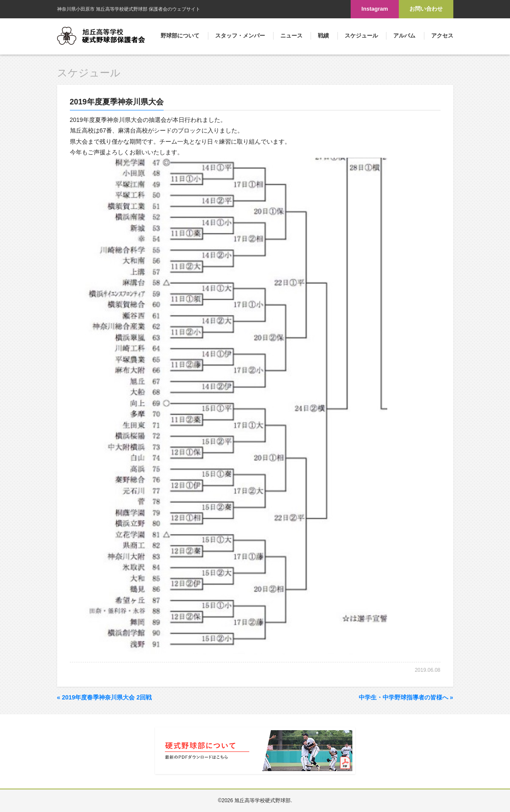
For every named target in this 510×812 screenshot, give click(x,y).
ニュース (291, 36)
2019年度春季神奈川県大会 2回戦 (105, 697)
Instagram (375, 9)
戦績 (323, 36)
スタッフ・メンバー (240, 36)
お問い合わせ (426, 9)
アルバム (404, 36)
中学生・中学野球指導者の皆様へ (406, 697)
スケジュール (361, 36)
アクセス (442, 36)
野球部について (180, 36)
